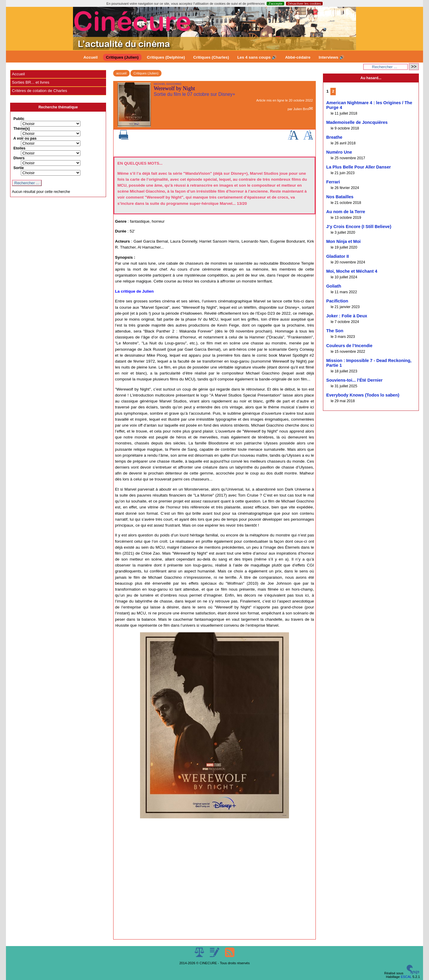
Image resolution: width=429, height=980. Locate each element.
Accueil (91, 57)
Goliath (334, 286)
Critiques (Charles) (211, 57)
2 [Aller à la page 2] (333, 91)
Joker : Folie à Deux (347, 316)
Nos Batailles (340, 197)
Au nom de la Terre (346, 212)
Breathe (334, 137)
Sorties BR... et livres (31, 82)
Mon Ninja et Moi (343, 241)
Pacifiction (337, 301)
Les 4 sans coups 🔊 (257, 57)
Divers (19, 158)
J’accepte (275, 4)
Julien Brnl (301, 109)
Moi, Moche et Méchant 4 (352, 271)
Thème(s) (22, 129)
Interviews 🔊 (332, 57)
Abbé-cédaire (298, 57)
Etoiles (19, 148)
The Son (335, 331)
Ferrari (333, 182)
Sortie (19, 168)
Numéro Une (339, 152)
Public (19, 119)
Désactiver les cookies (304, 4)
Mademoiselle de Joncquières (357, 122)
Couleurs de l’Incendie (349, 346)
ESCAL (406, 977)
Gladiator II (338, 256)
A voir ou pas (25, 138)
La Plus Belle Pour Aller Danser (359, 167)
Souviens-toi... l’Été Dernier (354, 380)
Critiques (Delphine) (166, 57)
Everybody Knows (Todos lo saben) (363, 395)
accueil (121, 73)
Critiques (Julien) (122, 57)
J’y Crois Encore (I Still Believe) (359, 227)
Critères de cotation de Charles (39, 91)
